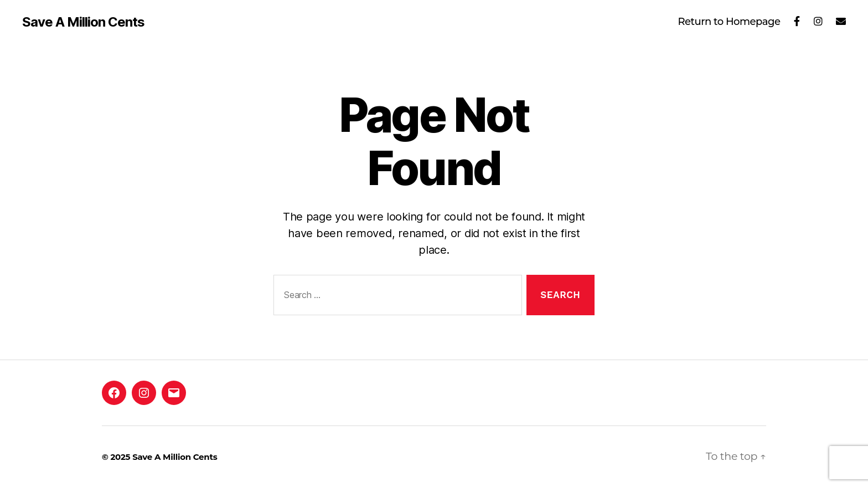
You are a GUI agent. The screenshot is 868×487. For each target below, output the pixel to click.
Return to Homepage (729, 22)
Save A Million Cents (83, 22)
